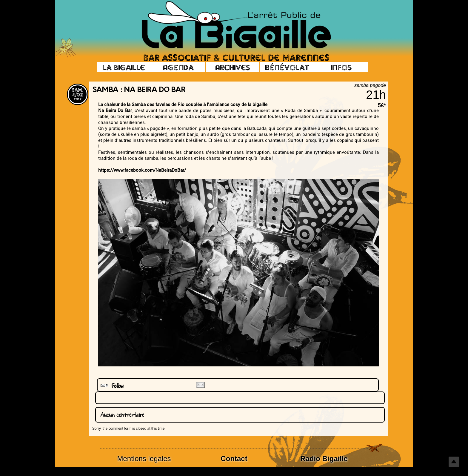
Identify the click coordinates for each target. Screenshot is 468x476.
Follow (111, 386)
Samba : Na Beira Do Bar (139, 90)
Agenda (178, 67)
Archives (233, 67)
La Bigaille (124, 67)
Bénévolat (287, 67)
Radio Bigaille (324, 459)
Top (454, 462)
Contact (234, 459)
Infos (341, 67)
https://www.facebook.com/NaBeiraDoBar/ (142, 170)
